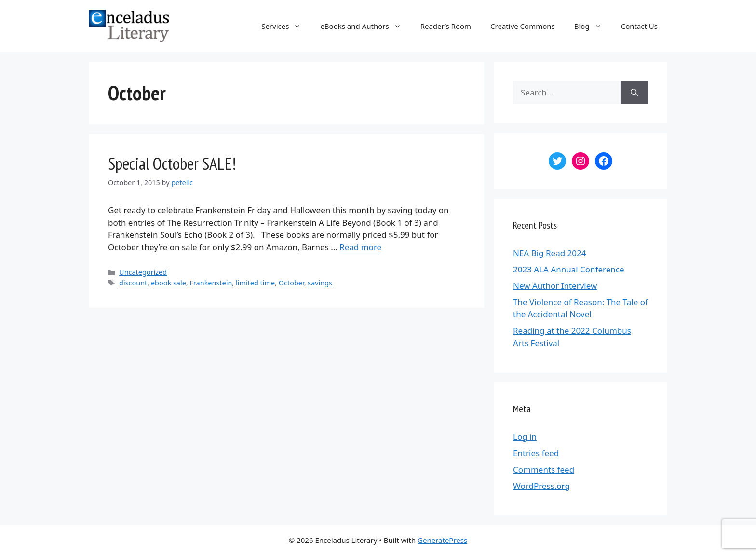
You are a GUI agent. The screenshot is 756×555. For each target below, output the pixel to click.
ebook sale (169, 283)
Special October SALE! (172, 163)
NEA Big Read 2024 (549, 253)
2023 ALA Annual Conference (569, 269)
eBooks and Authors (365, 26)
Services (286, 26)
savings (320, 283)
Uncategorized (143, 272)
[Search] (634, 93)
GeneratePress (442, 540)
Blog (593, 26)
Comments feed (544, 469)
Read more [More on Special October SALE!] (360, 247)
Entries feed (536, 453)
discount (133, 283)
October (291, 283)
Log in (525, 437)
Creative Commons (523, 26)
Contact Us (639, 26)
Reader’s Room (446, 26)
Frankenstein (211, 283)
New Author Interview (555, 286)
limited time (255, 283)
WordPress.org (541, 486)
